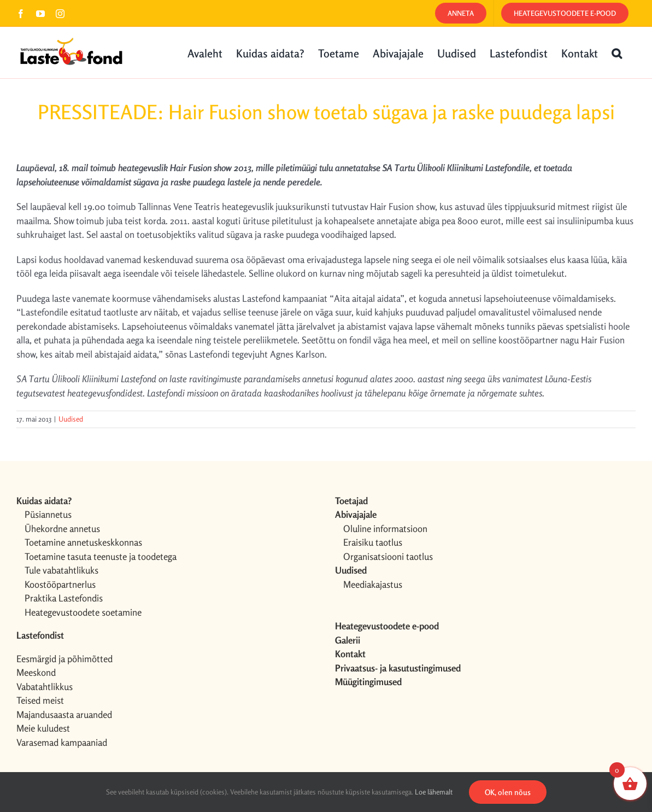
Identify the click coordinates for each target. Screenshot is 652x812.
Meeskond (36, 672)
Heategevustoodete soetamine (83, 612)
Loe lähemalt (434, 792)
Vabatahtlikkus (45, 687)
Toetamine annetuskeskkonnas (83, 542)
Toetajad (351, 501)
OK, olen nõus (508, 792)
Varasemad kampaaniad (62, 742)
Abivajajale (356, 514)
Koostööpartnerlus (60, 584)
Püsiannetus (48, 514)
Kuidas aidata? (44, 501)
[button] (617, 52)
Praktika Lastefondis (64, 598)
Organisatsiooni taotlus (388, 556)
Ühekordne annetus (62, 528)
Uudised (71, 419)
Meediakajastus (373, 584)
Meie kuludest (43, 728)
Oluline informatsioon (385, 528)
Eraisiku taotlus (373, 542)
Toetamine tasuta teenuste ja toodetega (101, 556)
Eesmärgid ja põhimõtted (64, 659)
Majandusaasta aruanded (64, 714)
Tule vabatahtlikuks (61, 570)
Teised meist (40, 700)
